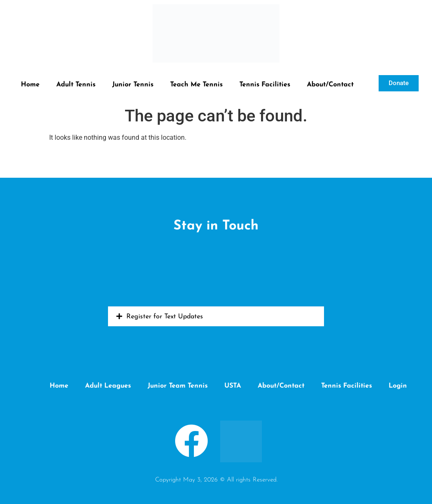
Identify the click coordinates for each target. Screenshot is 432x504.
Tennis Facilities (265, 85)
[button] (216, 316)
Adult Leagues (108, 386)
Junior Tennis (133, 85)
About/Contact (330, 85)
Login (398, 386)
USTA (233, 386)
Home (30, 85)
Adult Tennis (76, 85)
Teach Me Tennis (196, 85)
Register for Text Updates (165, 317)
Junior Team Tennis (178, 386)
